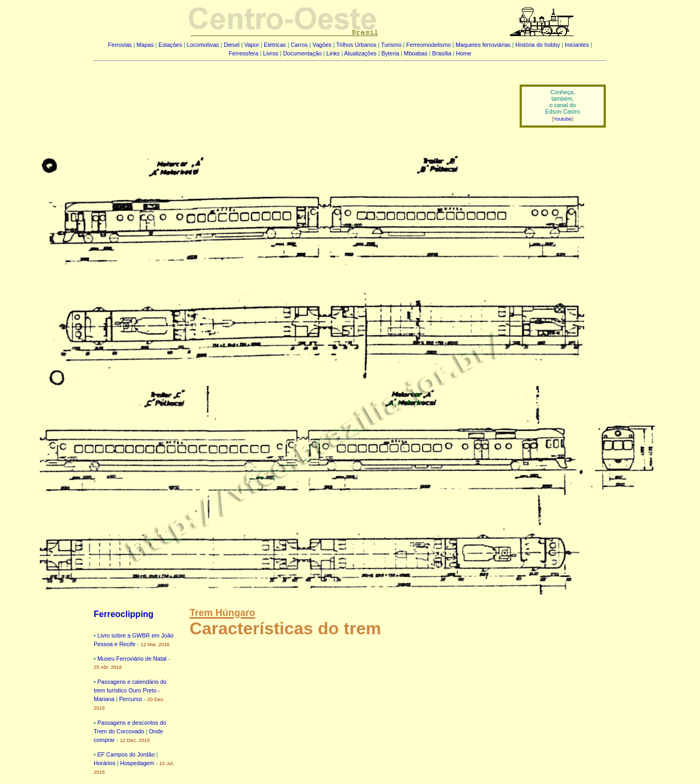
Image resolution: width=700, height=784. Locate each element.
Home (464, 53)
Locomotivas (203, 45)
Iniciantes (577, 45)
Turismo (391, 45)
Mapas (145, 45)
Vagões (322, 45)
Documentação (303, 53)
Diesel (232, 45)
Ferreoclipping (124, 614)
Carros (299, 45)
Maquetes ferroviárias (483, 45)
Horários (104, 763)
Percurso (131, 699)
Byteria (390, 53)
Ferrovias (120, 45)
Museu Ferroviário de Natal (132, 659)
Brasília (442, 53)
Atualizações (360, 53)
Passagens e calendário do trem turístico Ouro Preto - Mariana (130, 690)
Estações (170, 45)
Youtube (563, 119)
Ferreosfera (244, 53)
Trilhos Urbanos (356, 45)
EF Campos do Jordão (126, 754)
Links (333, 53)
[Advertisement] (300, 99)
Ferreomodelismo (428, 45)
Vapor (252, 45)
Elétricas (275, 45)
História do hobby (538, 45)
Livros (271, 53)
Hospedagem (137, 763)
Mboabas (416, 53)
